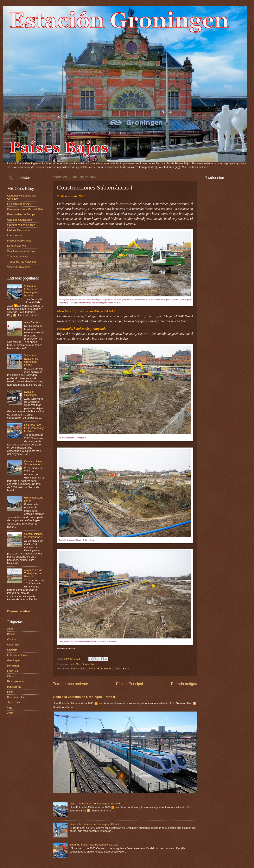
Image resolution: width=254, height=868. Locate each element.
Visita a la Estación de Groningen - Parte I (94, 824)
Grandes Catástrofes (20, 220)
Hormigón (13, 666)
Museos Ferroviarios (19, 241)
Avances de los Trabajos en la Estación (33, 573)
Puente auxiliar (16, 697)
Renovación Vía (17, 246)
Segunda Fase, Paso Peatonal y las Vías (94, 845)
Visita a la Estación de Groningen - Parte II (84, 697)
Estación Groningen (30, 393)
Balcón (11, 634)
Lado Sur (75, 664)
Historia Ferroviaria (18, 230)
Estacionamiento (17, 655)
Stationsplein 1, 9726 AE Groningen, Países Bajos (100, 668)
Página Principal (129, 684)
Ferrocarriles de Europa (21, 214)
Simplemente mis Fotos (21, 251)
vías (10, 708)
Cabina (11, 639)
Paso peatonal (16, 681)
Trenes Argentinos (18, 256)
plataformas (14, 687)
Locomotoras (15, 235)
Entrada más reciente (70, 684)
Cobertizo (13, 645)
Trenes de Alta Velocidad (22, 262)
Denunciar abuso (20, 611)
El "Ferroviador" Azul (19, 204)
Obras (85, 664)
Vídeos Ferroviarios (19, 267)
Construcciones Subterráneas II (33, 463)
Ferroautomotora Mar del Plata (25, 209)
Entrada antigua (184, 684)
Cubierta (12, 650)
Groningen (13, 660)
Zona (10, 713)
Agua (10, 629)
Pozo (93, 664)
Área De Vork (32, 322)
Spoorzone (14, 702)
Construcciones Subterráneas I (33, 535)
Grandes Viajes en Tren (21, 225)
